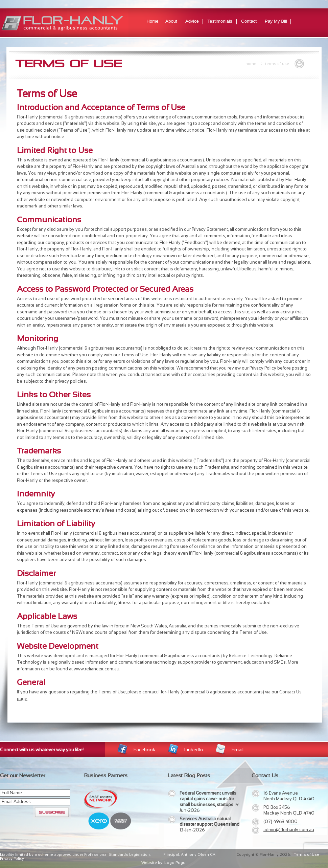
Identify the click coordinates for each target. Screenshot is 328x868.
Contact (249, 21)
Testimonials (220, 21)
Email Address (16, 802)
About (171, 21)
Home (153, 21)
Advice (192, 21)
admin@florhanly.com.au (289, 830)
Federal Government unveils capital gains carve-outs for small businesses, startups (208, 799)
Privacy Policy (12, 859)
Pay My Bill (276, 21)
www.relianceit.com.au (97, 669)
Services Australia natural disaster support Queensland (209, 822)
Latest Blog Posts (189, 775)
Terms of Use (277, 64)
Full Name (12, 793)
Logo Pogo (175, 863)
